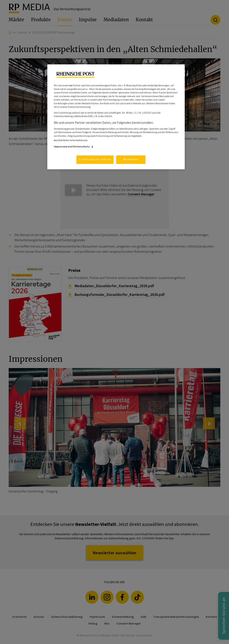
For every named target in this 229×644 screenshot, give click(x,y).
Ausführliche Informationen (71, 140)
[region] (116, 117)
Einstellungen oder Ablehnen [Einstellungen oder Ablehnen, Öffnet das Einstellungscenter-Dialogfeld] (95, 159)
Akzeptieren (131, 159)
